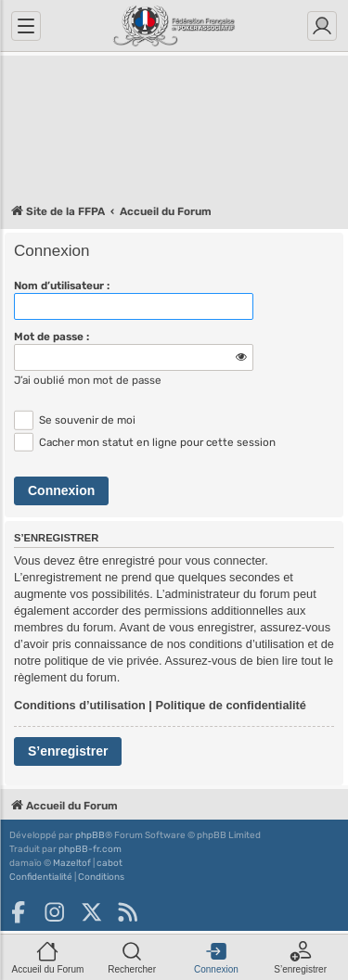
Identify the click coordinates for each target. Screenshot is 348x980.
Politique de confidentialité (231, 705)
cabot (110, 863)
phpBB (90, 835)
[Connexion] (322, 26)
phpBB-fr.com (90, 849)
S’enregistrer (68, 751)
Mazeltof (72, 863)
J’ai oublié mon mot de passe (88, 380)
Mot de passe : (52, 337)
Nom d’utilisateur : (62, 286)
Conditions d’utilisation (80, 705)
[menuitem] (41, 878)
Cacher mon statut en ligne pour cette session (145, 442)
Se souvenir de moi (75, 420)
